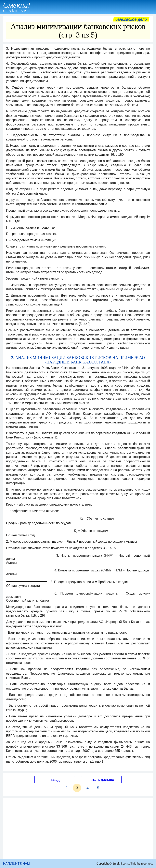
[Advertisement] (78, 829)
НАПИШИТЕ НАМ (16, 864)
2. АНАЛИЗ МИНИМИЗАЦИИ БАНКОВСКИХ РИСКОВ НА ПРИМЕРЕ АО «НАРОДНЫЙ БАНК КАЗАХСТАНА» (78, 360)
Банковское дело (131, 19)
